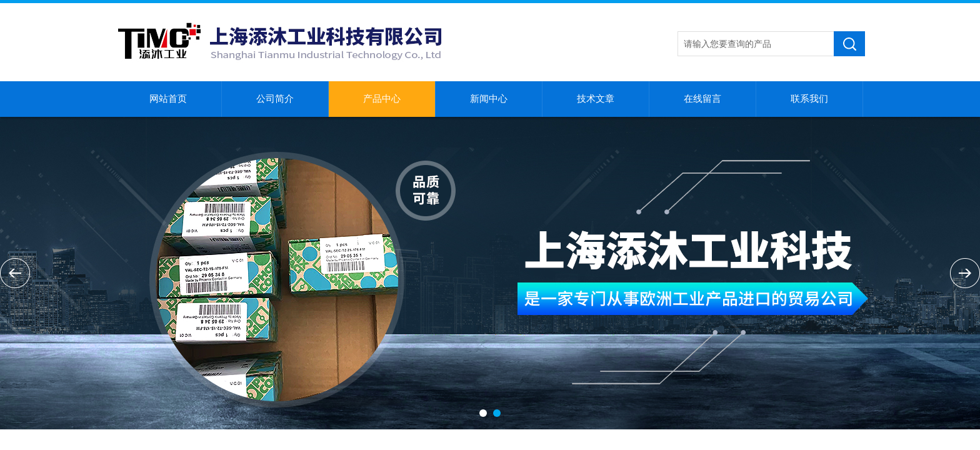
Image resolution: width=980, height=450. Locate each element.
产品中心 (382, 99)
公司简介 (275, 99)
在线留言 (702, 99)
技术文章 (596, 99)
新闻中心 (489, 99)
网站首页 (168, 99)
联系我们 (809, 99)
